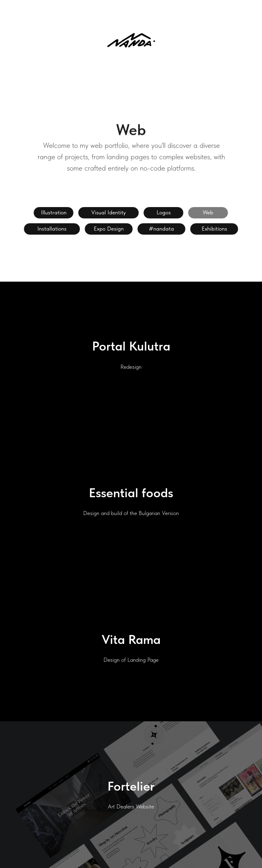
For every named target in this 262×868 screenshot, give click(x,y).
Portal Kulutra (131, 346)
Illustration (54, 212)
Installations (52, 229)
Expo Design (109, 229)
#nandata (161, 229)
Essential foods (131, 493)
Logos (164, 212)
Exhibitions (214, 229)
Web (208, 212)
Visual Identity (108, 212)
